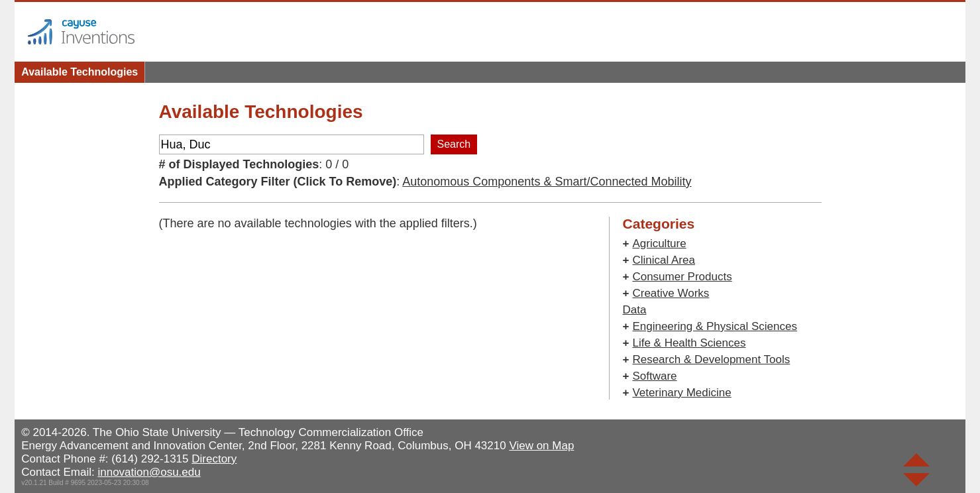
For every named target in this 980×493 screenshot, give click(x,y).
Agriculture (659, 244)
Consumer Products (682, 277)
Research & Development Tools (711, 359)
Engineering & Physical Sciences (715, 326)
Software (654, 376)
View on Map (541, 446)
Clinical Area (664, 260)
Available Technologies (80, 72)
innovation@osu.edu (149, 472)
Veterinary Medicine (681, 393)
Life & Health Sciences (689, 343)
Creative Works (671, 293)
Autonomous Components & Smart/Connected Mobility (547, 182)
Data (635, 310)
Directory (214, 459)
